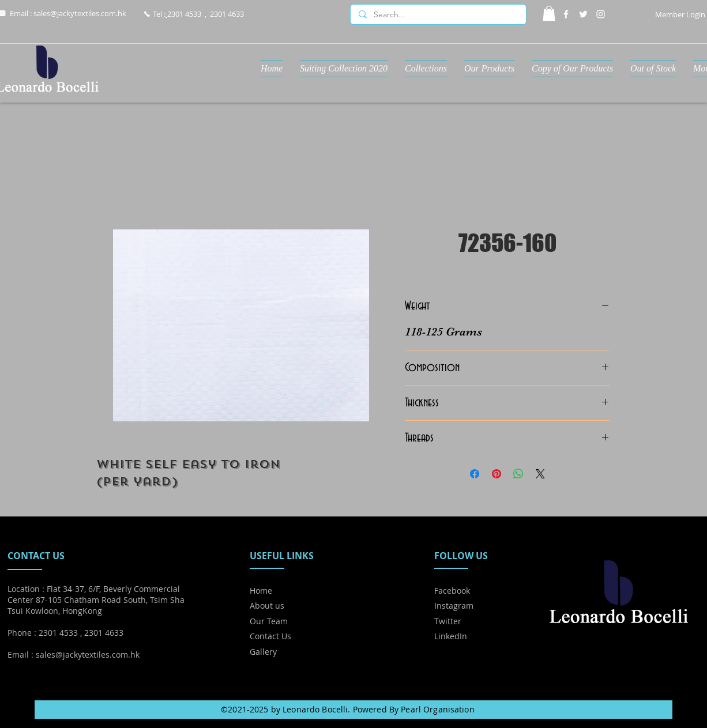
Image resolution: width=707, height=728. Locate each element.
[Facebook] (566, 14)
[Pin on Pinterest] (497, 474)
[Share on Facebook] (475, 474)
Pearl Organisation (438, 709)
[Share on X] (540, 474)
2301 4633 (227, 14)
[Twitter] (583, 14)
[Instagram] (601, 14)
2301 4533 (184, 14)
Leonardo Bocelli (315, 709)
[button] (549, 13)
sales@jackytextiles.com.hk (80, 13)
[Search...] (438, 15)
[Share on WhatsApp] (518, 474)
